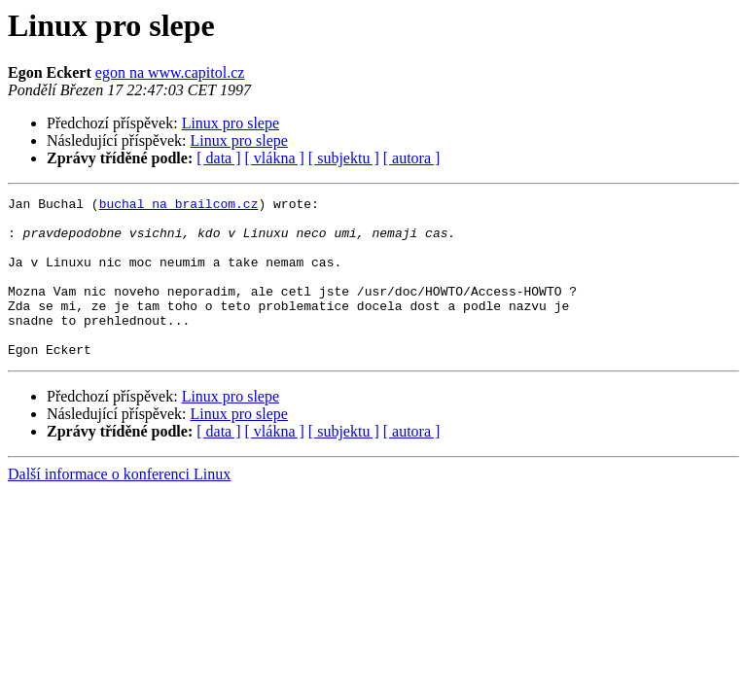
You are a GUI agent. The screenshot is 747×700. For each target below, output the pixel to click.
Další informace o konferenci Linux (119, 506)
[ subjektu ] (344, 158)
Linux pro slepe (231, 123)
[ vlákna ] (275, 158)
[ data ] (218, 158)
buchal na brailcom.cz (179, 206)
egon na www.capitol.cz (170, 72)
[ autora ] (412, 158)
